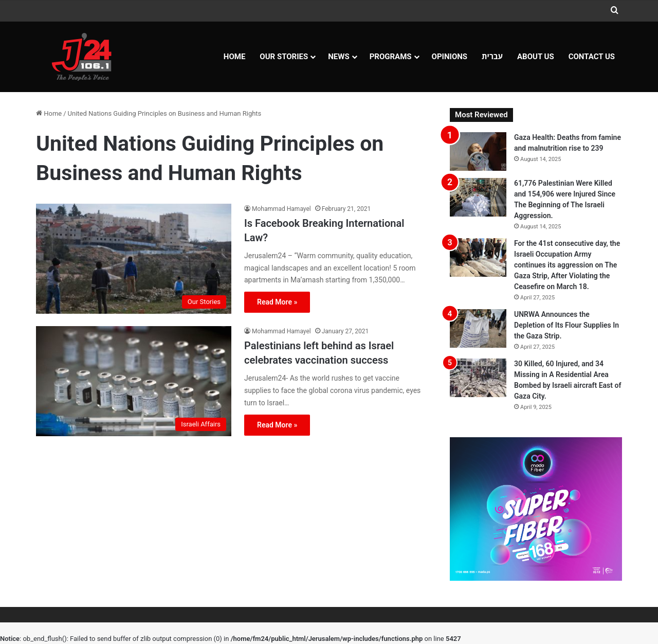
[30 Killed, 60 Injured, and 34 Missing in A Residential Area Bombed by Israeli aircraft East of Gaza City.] (478, 378)
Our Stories (284, 57)
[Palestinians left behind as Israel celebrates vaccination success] (134, 381)
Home (235, 57)
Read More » (277, 302)
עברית (492, 57)
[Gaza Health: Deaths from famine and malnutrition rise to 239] (478, 151)
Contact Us (592, 57)
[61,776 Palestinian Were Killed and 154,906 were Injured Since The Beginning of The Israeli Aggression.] (478, 197)
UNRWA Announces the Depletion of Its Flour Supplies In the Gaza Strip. (566, 325)
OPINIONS (450, 57)
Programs (391, 57)
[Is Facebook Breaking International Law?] (134, 259)
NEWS (339, 57)
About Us (536, 57)
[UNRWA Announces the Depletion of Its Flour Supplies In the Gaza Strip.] (478, 328)
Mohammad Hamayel (281, 209)
